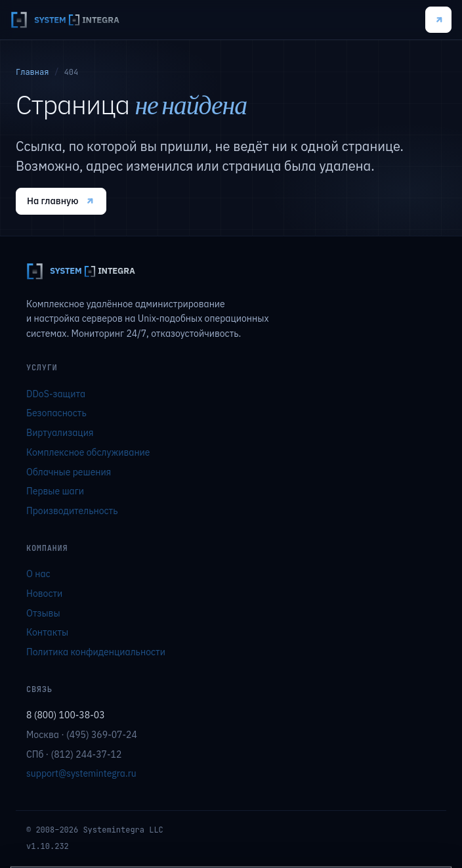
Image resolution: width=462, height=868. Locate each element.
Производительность (72, 511)
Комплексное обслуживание (88, 452)
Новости (44, 594)
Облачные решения (69, 472)
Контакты (47, 632)
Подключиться (439, 20)
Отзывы (43, 613)
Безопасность (56, 413)
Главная (32, 72)
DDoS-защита (56, 394)
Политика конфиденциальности (96, 652)
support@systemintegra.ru (81, 773)
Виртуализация (60, 433)
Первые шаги (55, 491)
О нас (38, 574)
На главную (61, 201)
